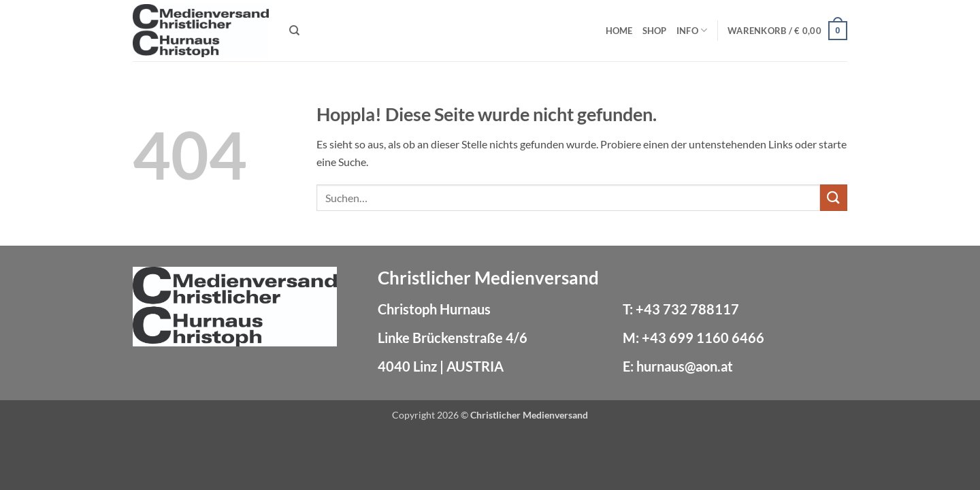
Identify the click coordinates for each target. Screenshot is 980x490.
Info (692, 30)
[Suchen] (294, 31)
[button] (787, 31)
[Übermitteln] (834, 198)
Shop (655, 31)
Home (619, 31)
